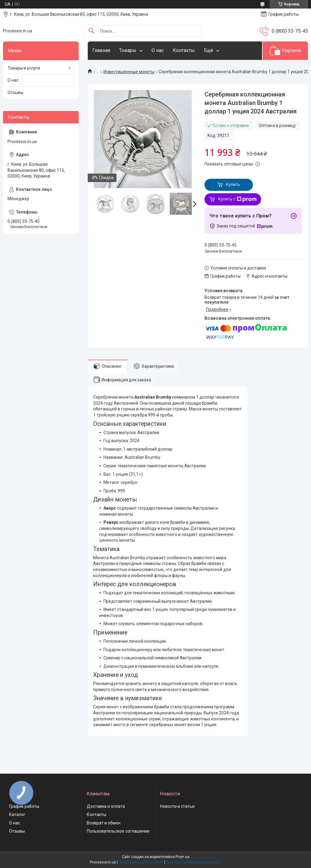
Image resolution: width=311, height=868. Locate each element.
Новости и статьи (177, 806)
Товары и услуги (24, 68)
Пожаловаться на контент (141, 862)
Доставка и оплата (106, 806)
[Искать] (91, 31)
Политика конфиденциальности (194, 862)
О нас (158, 50)
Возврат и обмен (104, 823)
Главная (101, 50)
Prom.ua (182, 857)
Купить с (237, 199)
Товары (128, 50)
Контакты (184, 50)
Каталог (17, 814)
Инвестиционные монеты (129, 72)
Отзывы (15, 93)
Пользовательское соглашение (118, 831)
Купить (233, 184)
